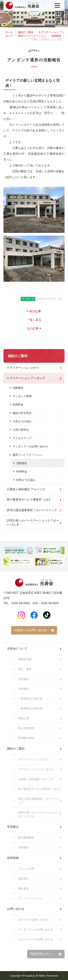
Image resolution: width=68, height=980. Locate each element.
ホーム (9, 32)
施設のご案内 (26, 32)
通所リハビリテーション (32, 36)
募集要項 (23, 889)
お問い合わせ (16, 909)
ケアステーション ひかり (23, 368)
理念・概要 (25, 669)
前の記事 (34, 311)
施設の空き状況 (22, 413)
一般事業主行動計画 (30, 699)
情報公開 (23, 718)
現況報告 (23, 679)
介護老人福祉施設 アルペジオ (26, 489)
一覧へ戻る (34, 320)
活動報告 (56, 36)
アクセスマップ (22, 438)
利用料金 (18, 405)
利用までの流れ (26, 480)
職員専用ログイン (42, 954)
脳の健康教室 (26, 838)
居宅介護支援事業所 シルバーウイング (32, 510)
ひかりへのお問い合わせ (33, 920)
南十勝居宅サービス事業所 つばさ (29, 500)
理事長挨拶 (25, 659)
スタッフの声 (26, 869)
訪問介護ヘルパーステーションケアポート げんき (33, 523)
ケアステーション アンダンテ (26, 378)
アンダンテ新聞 (22, 396)
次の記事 (34, 328)
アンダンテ (28, 299)
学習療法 (13, 827)
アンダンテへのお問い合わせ (30, 446)
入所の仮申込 (21, 430)
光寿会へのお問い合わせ (30, 630)
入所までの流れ (22, 421)
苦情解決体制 (26, 738)
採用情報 (13, 858)
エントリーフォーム (30, 898)
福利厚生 (23, 879)
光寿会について (17, 649)
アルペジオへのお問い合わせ (36, 939)
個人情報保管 (26, 728)
